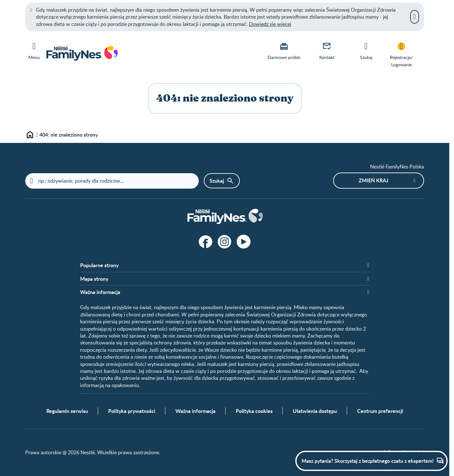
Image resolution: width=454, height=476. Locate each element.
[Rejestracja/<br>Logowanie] (401, 54)
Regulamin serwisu (67, 411)
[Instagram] (225, 242)
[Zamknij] (415, 17)
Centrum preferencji (380, 411)
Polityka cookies (254, 411)
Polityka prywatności (132, 411)
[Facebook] (206, 242)
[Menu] (34, 50)
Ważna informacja (195, 411)
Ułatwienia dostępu (315, 411)
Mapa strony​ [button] (94, 279)
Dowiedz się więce (269, 24)
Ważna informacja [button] (100, 292)
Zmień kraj (374, 180)
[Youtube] (244, 242)
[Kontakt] (327, 50)
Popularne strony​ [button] (99, 265)
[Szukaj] (366, 50)
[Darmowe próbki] (284, 50)
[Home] (225, 217)
